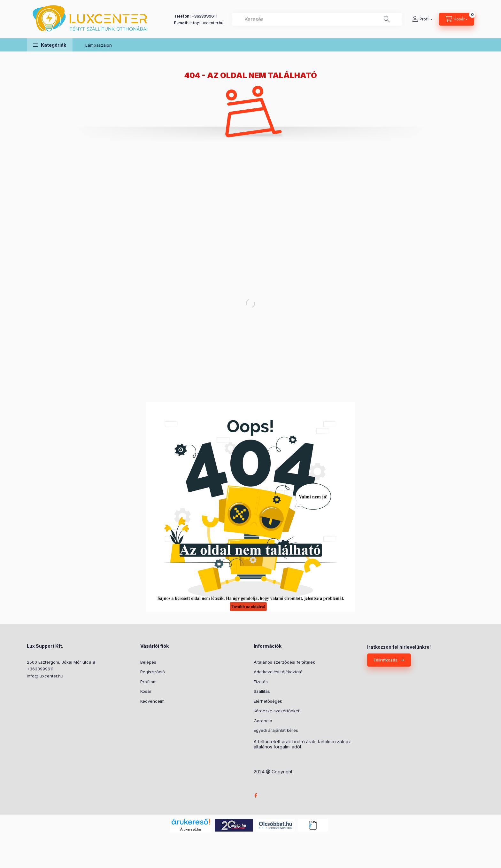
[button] (50, 45)
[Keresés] (387, 19)
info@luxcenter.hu (45, 676)
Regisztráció (153, 672)
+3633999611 (40, 669)
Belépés (148, 662)
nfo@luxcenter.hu (207, 23)
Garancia (263, 721)
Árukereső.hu (191, 829)
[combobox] (317, 19)
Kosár (146, 691)
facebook (256, 795)
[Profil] (422, 19)
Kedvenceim (152, 701)
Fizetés (261, 682)
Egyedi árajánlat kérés (276, 730)
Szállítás (262, 691)
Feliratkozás (386, 660)
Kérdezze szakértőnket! (277, 711)
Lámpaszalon (99, 45)
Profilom (148, 682)
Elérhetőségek (268, 701)
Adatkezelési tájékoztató (278, 672)
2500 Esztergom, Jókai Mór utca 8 (61, 662)
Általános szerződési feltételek (284, 662)
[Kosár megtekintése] (457, 19)
